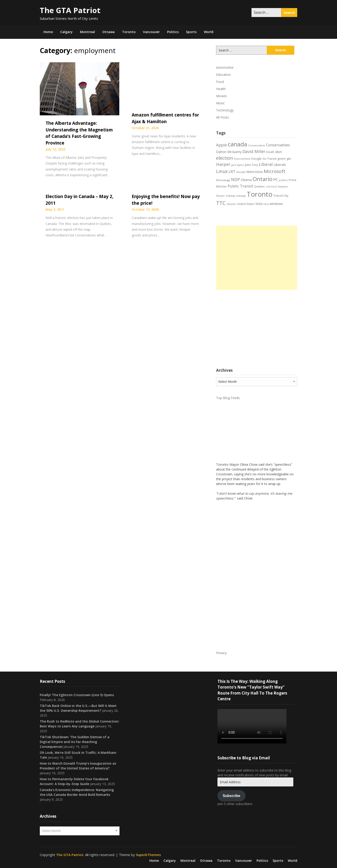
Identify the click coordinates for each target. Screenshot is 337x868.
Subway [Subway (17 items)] (231, 196)
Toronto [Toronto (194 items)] (260, 194)
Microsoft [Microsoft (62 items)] (275, 171)
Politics (173, 32)
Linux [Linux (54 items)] (222, 171)
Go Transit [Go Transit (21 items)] (270, 159)
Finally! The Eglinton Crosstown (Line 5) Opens (77, 695)
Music (220, 103)
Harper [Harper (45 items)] (223, 164)
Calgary (66, 32)
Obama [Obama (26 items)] (246, 180)
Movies (221, 96)
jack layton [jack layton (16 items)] (238, 165)
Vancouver (151, 32)
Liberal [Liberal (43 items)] (266, 164)
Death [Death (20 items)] (270, 152)
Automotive (225, 67)
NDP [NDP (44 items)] (235, 179)
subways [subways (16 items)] (241, 196)
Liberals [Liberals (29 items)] (280, 165)
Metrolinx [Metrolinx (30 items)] (255, 172)
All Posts (223, 117)
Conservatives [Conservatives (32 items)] (278, 145)
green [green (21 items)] (282, 159)
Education (223, 75)
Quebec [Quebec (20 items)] (259, 186)
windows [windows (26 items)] (276, 204)
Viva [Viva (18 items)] (266, 204)
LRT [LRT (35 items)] (232, 172)
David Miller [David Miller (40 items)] (254, 151)
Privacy (221, 653)
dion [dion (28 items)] (278, 152)
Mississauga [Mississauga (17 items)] (223, 180)
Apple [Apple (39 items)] (221, 145)
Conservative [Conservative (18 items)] (257, 145)
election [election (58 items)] (225, 158)
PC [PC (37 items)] (276, 180)
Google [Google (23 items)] (256, 159)
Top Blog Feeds (228, 398)
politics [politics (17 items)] (283, 180)
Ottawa (109, 32)
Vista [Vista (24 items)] (259, 204)
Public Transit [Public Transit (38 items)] (240, 186)
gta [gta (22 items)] (289, 159)
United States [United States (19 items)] (246, 204)
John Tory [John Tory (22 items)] (251, 165)
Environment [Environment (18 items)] (242, 159)
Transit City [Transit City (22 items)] (281, 196)
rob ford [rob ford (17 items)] (271, 186)
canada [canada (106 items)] (237, 144)
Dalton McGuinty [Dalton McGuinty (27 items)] (229, 152)
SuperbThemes (148, 855)
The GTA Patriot (70, 10)
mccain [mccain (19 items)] (241, 172)
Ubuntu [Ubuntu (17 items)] (231, 204)
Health (221, 89)
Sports (191, 32)
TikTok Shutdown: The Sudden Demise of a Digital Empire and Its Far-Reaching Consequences (75, 742)
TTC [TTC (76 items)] (221, 203)
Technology (225, 110)
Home (48, 32)
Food (220, 82)
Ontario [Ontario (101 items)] (263, 179)
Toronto (129, 32)
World (209, 32)
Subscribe (231, 796)
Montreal (87, 32)
